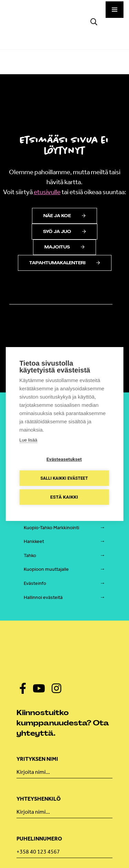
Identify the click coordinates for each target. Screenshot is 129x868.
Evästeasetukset (64, 459)
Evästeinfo (35, 583)
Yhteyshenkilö (39, 799)
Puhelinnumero (39, 839)
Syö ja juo (64, 232)
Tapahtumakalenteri (65, 263)
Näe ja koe (64, 216)
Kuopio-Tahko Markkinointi (51, 528)
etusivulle (47, 192)
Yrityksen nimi (37, 759)
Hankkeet (34, 541)
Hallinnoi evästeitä (43, 597)
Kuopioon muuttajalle (46, 569)
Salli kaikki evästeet (64, 478)
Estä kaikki (64, 497)
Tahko (30, 555)
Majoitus (64, 247)
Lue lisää (28, 440)
